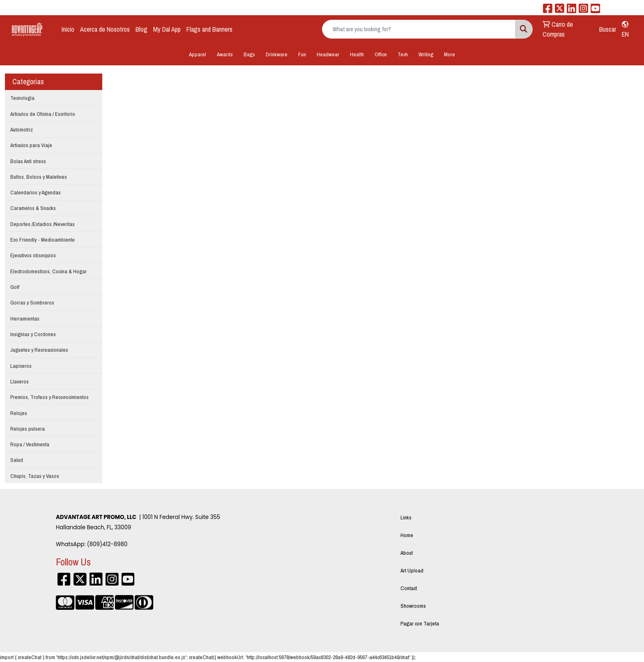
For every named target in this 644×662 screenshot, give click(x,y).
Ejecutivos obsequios (33, 255)
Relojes (19, 413)
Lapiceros (21, 366)
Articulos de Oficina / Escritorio (43, 114)
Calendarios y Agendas (36, 192)
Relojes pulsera (28, 429)
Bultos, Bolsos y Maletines (39, 177)
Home (407, 535)
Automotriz (22, 129)
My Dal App (167, 29)
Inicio (68, 29)
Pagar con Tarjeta (420, 623)
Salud (17, 460)
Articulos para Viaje (31, 145)
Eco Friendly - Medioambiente (43, 240)
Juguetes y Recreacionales (39, 350)
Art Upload (412, 570)
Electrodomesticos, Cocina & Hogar (48, 271)
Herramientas (25, 318)
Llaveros (20, 381)
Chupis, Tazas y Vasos (35, 476)
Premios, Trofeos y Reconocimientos (49, 397)
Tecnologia (22, 98)
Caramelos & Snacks (33, 208)
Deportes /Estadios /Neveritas (43, 224)
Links (406, 517)
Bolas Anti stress (28, 161)
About (407, 553)
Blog (141, 29)
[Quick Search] (419, 29)
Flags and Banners (209, 29)
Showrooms (413, 606)
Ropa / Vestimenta (30, 444)
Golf (15, 287)
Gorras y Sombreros (32, 302)
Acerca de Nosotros (105, 29)
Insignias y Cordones (33, 334)
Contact (409, 588)
